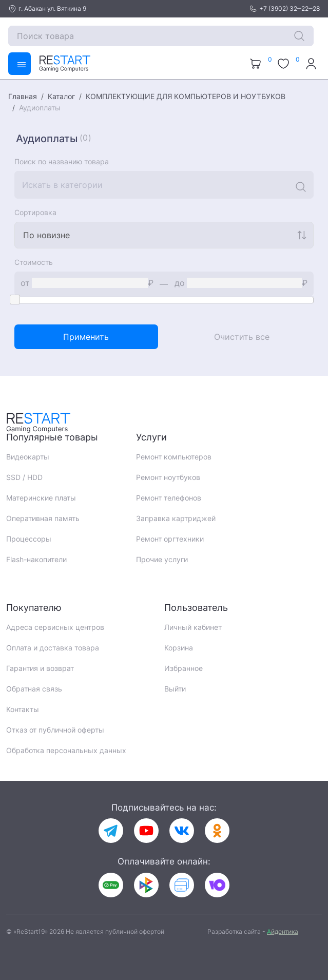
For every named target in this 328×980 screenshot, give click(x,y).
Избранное (184, 668)
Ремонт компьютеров (174, 457)
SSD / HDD (24, 477)
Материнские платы (41, 498)
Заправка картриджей (176, 518)
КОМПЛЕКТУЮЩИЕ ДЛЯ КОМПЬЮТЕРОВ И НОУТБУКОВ (186, 96)
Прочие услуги (162, 559)
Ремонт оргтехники (170, 539)
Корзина (179, 648)
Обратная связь (34, 689)
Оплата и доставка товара (53, 648)
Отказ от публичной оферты (55, 730)
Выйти (175, 689)
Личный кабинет (193, 627)
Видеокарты (28, 457)
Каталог (61, 96)
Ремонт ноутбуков (168, 477)
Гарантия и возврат (40, 668)
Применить (86, 337)
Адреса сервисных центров (55, 627)
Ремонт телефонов (169, 498)
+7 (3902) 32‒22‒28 (284, 9)
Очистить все (242, 337)
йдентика (283, 931)
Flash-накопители (36, 559)
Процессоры (29, 539)
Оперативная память (43, 518)
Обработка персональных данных (66, 750)
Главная (23, 96)
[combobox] (164, 235)
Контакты (23, 709)
